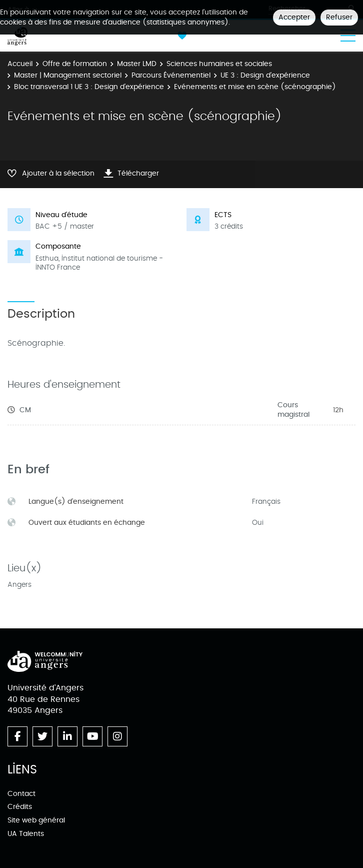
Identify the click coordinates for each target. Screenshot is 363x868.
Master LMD (137, 64)
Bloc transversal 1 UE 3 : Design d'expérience (89, 87)
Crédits (20, 807)
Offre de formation (75, 64)
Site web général (36, 820)
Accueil (20, 64)
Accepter (294, 17)
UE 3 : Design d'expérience (265, 75)
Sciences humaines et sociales (219, 64)
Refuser (339, 17)
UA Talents (26, 834)
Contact (21, 794)
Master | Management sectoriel (68, 75)
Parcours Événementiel (171, 75)
